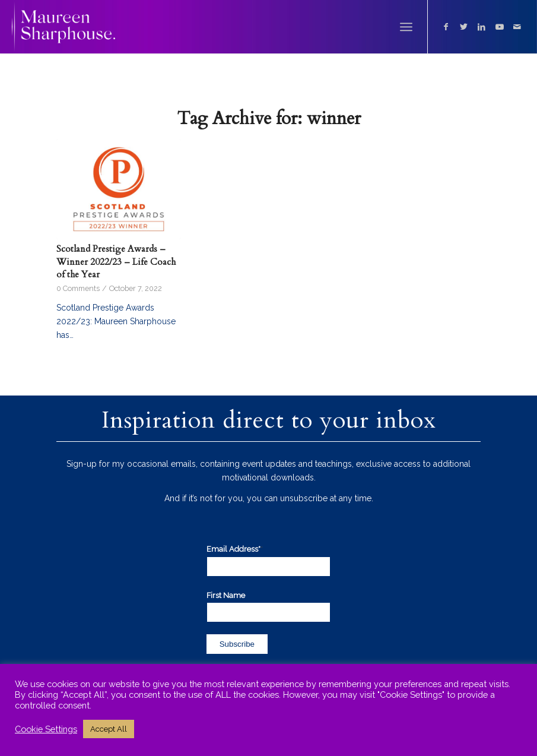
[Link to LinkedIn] (482, 27)
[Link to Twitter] (464, 27)
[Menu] (406, 27)
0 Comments (78, 288)
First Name (226, 595)
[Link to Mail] (517, 27)
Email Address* (235, 549)
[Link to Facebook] (446, 27)
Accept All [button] (109, 729)
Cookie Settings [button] (46, 729)
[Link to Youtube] (500, 27)
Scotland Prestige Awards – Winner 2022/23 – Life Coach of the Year (116, 262)
